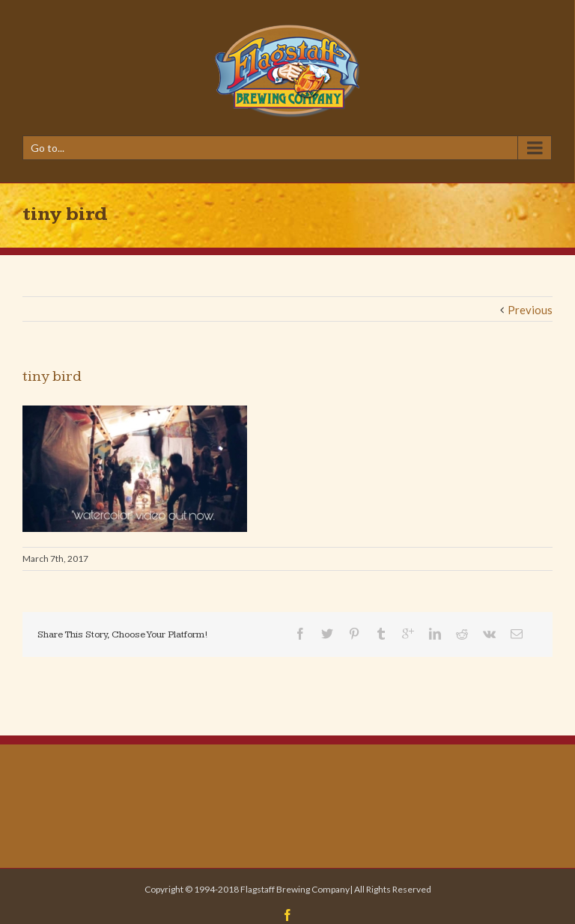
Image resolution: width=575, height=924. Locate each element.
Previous (530, 310)
